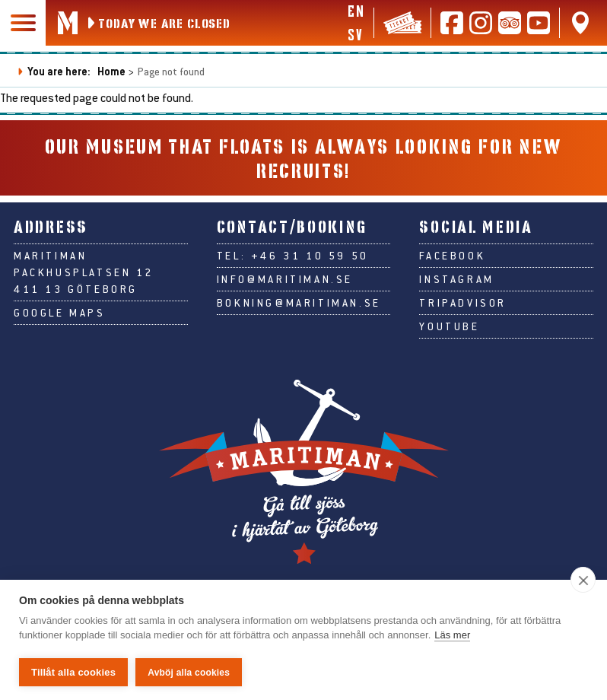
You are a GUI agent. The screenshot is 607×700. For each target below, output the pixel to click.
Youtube (449, 326)
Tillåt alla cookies (73, 672)
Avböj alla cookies (189, 673)
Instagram (456, 279)
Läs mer (452, 636)
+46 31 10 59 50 (310, 256)
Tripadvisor (463, 303)
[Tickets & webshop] (402, 23)
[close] (583, 581)
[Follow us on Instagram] (481, 23)
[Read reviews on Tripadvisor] (510, 23)
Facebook (452, 256)
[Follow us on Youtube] (539, 23)
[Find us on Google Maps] (580, 23)
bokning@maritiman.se (299, 303)
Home (111, 71)
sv (355, 34)
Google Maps (60, 313)
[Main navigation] (23, 23)
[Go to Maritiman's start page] (68, 23)
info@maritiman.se (285, 279)
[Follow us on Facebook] (452, 23)
